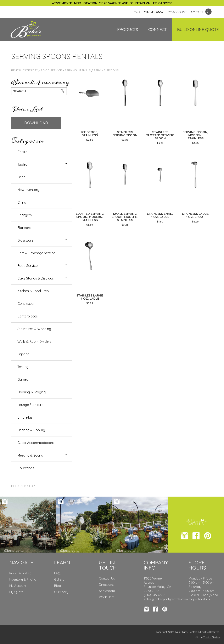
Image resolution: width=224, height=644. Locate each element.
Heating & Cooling (31, 430)
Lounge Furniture (30, 405)
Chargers (25, 215)
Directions (106, 585)
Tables (22, 164)
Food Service (51, 70)
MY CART (197, 12)
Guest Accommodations (36, 443)
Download (36, 123)
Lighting (23, 354)
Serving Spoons (106, 70)
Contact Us (107, 578)
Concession (26, 304)
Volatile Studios (212, 637)
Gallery (59, 579)
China (22, 202)
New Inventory (28, 190)
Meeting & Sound (30, 455)
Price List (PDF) (20, 573)
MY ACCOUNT (177, 12)
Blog (58, 586)
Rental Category (24, 70)
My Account (18, 586)
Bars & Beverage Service (36, 253)
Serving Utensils (78, 70)
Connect (158, 29)
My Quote (16, 592)
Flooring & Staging (32, 392)
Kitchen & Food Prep (33, 291)
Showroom (107, 591)
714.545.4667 (149, 12)
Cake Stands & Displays (36, 278)
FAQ (57, 573)
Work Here (107, 597)
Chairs (22, 152)
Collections (26, 468)
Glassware (25, 240)
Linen (21, 177)
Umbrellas (25, 417)
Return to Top (23, 486)
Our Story (61, 592)
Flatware (24, 228)
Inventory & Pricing (23, 579)
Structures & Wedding (34, 329)
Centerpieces (28, 316)
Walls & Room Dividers (34, 341)
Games (23, 379)
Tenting (23, 367)
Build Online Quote (198, 29)
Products (128, 29)
